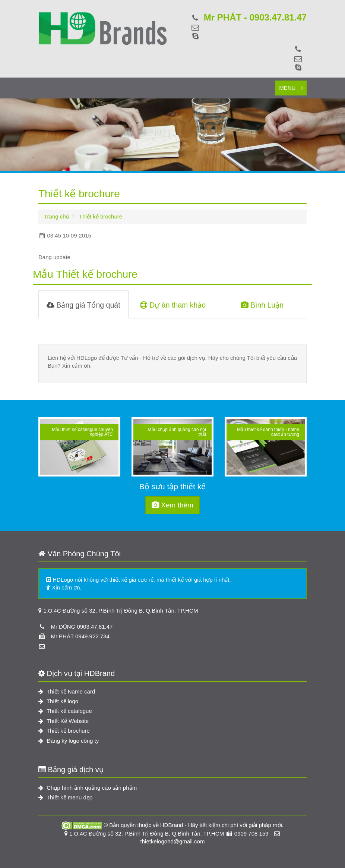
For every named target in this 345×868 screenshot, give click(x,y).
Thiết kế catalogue (65, 711)
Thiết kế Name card (67, 691)
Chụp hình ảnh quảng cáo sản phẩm (88, 788)
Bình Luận (262, 305)
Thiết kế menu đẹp (65, 797)
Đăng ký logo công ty (69, 741)
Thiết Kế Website (64, 721)
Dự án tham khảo (173, 305)
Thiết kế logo (58, 701)
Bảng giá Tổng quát (83, 305)
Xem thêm (172, 505)
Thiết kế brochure (64, 731)
